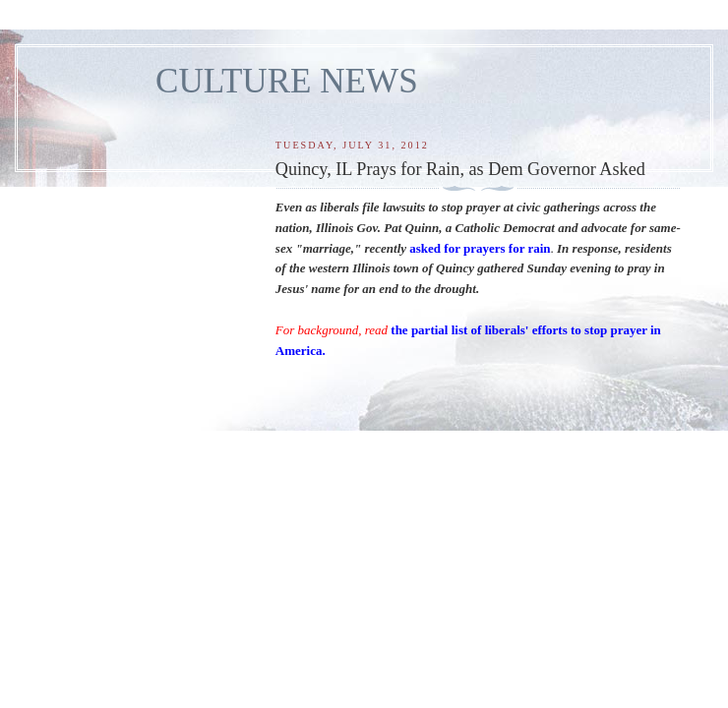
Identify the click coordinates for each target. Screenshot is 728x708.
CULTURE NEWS (287, 81)
